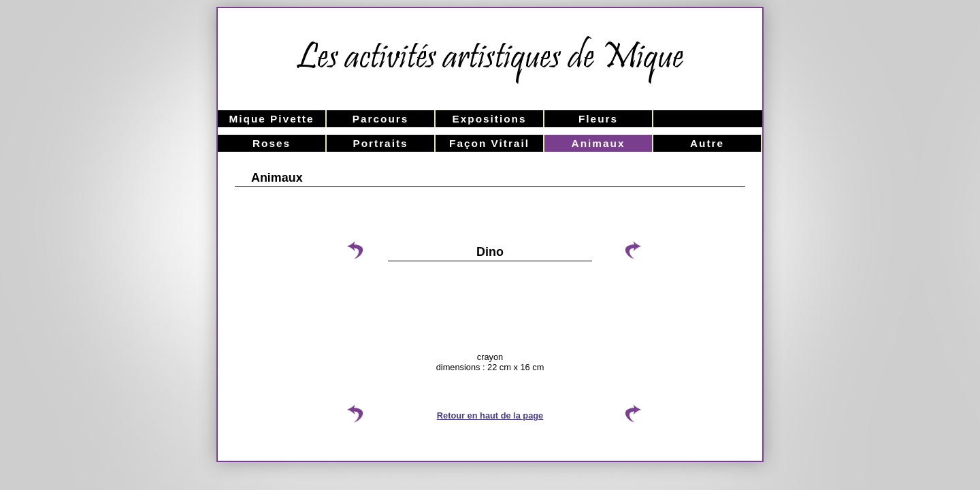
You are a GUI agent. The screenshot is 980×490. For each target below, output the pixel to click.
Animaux (599, 143)
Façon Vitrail (489, 143)
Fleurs (598, 119)
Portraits (380, 143)
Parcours (381, 119)
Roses (272, 143)
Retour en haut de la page (490, 415)
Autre (707, 143)
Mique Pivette (271, 119)
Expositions (489, 119)
